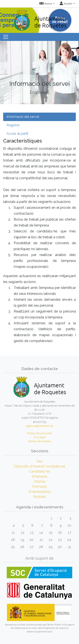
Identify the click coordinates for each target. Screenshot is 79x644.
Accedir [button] (66, 4)
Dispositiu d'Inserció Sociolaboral (39, 466)
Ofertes (40, 482)
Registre (13, 125)
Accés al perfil (17, 134)
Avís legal (40, 437)
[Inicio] (39, 19)
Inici (40, 461)
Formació (40, 487)
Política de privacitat (39, 433)
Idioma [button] (46, 4)
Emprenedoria (40, 492)
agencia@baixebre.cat (39, 426)
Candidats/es (39, 471)
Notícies (40, 497)
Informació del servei (23, 117)
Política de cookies (40, 441)
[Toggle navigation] (6, 37)
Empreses (40, 476)
